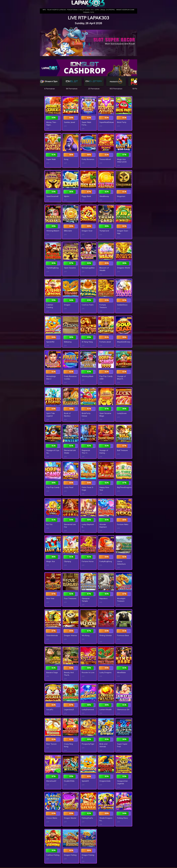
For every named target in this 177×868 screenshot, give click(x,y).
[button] (135, 82)
